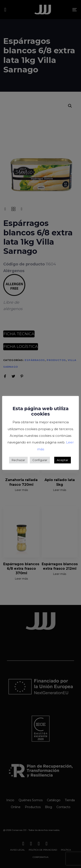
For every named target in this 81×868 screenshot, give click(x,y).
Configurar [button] (40, 460)
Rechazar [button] (18, 460)
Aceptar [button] (63, 460)
